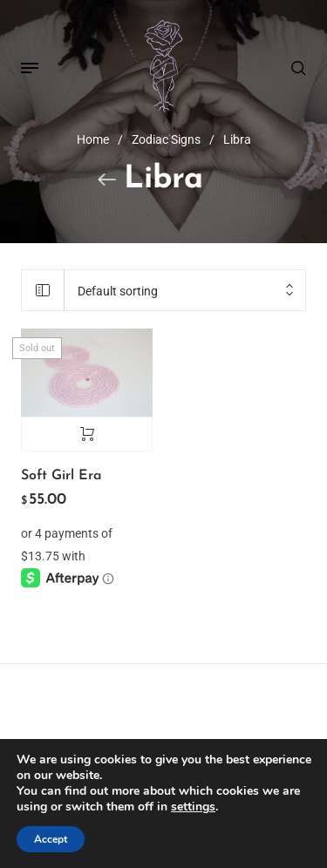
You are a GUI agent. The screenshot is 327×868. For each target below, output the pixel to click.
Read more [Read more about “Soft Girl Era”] (87, 434)
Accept (51, 839)
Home (93, 139)
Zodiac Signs (166, 139)
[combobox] (185, 292)
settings (193, 807)
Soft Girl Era (61, 476)
